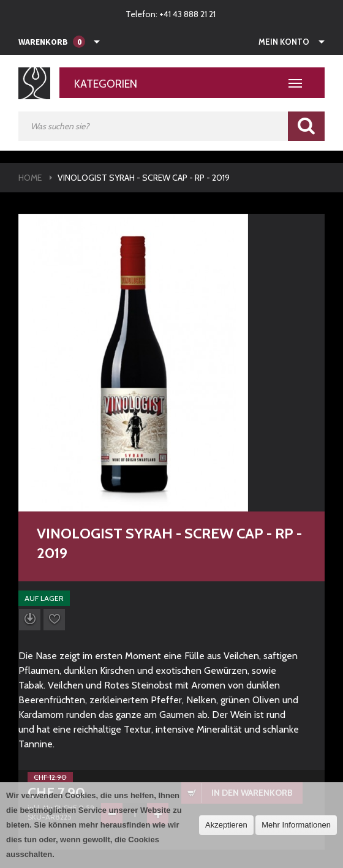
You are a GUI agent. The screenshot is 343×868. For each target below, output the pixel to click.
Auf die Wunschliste (54, 620)
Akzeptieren (226, 825)
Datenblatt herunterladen (30, 620)
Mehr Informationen (296, 825)
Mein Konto (284, 42)
